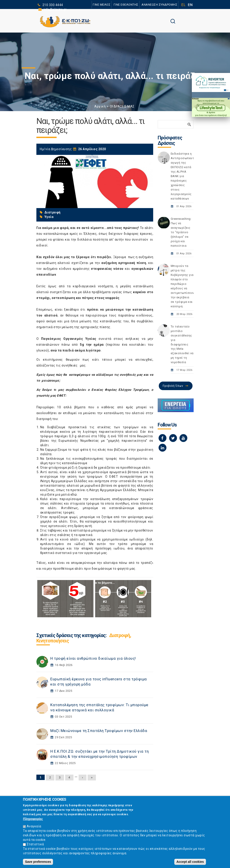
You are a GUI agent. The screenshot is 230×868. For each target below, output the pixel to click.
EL (183, 5)
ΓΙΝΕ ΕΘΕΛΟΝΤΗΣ (126, 5)
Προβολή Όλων (173, 386)
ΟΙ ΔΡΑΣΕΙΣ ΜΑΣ (122, 106)
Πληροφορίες (33, 819)
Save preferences (38, 862)
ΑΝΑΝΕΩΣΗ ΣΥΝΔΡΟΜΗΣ (159, 5)
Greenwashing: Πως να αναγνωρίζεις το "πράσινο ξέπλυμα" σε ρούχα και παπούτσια (181, 232)
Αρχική (100, 106)
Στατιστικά (35, 844)
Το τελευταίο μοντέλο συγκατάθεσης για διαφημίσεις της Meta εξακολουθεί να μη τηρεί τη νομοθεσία (182, 344)
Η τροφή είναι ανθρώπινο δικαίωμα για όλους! (93, 658)
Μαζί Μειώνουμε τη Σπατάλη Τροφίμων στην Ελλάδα (99, 731)
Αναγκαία (34, 826)
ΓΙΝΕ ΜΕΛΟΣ (102, 5)
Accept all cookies (190, 862)
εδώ (74, 494)
